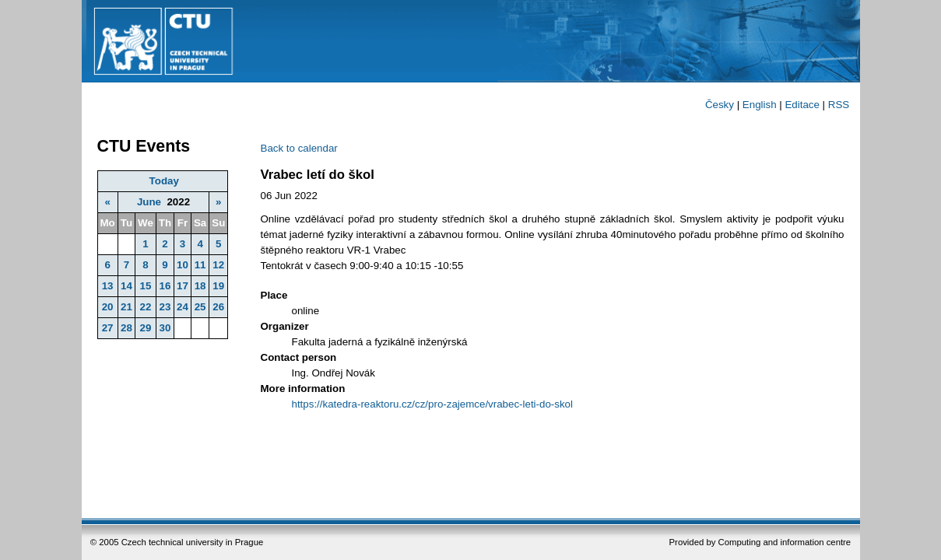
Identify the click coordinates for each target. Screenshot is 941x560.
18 (200, 286)
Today (164, 181)
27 (108, 328)
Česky (720, 105)
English (760, 105)
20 (108, 307)
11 (200, 265)
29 (146, 328)
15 (146, 286)
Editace (802, 105)
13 (108, 286)
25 (200, 307)
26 (218, 307)
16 (165, 286)
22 (146, 307)
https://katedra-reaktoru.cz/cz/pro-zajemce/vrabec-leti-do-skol (432, 404)
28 (126, 328)
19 (218, 286)
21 (126, 307)
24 (183, 307)
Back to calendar (299, 148)
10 (183, 265)
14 (126, 286)
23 (165, 307)
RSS (839, 105)
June (149, 202)
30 (165, 328)
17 (183, 286)
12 (218, 265)
